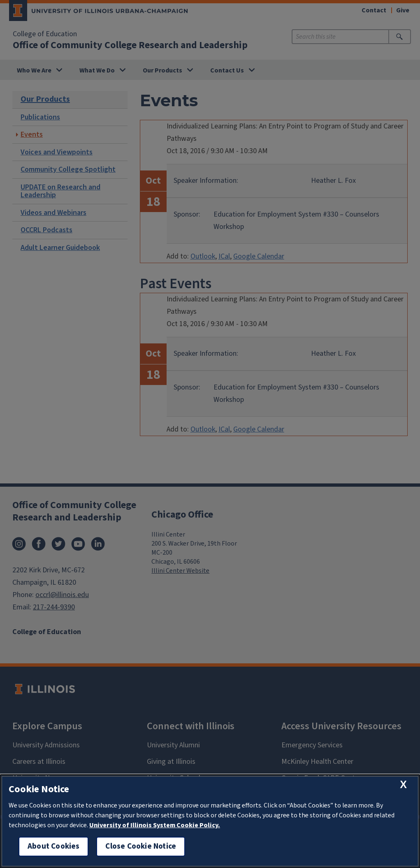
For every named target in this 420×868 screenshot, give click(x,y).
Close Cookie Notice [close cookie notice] (141, 846)
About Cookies (53, 846)
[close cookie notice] (403, 785)
